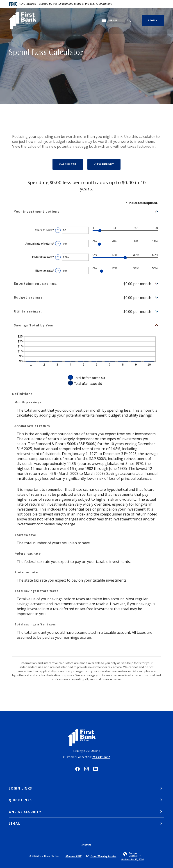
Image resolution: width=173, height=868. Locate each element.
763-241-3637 (101, 757)
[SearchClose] (129, 20)
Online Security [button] (25, 812)
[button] (86, 212)
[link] (132, 856)
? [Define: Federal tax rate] (58, 257)
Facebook (77, 769)
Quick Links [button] (20, 800)
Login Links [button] (20, 788)
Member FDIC (74, 856)
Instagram (86, 769)
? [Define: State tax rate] (58, 271)
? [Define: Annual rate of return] (58, 244)
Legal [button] (15, 823)
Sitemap (86, 845)
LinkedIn (96, 769)
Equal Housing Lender (104, 856)
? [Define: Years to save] (58, 230)
